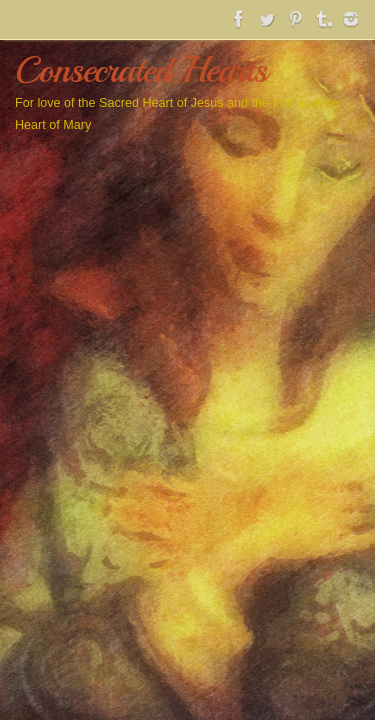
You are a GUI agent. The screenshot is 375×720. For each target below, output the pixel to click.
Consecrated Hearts (141, 70)
